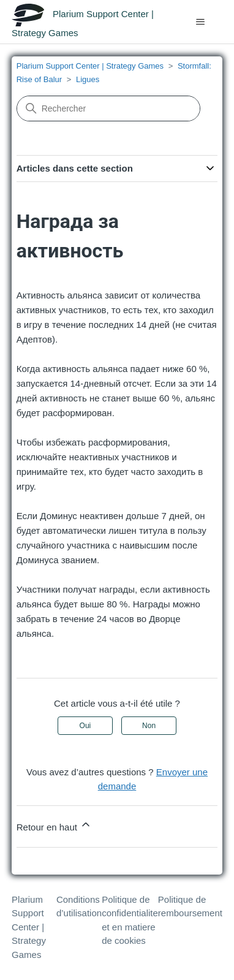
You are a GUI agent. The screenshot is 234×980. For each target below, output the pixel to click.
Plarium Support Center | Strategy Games (90, 66)
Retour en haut (54, 825)
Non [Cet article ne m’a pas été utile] (149, 726)
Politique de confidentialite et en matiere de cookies (130, 920)
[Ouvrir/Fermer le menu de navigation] (201, 22)
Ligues (88, 79)
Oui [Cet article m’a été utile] (85, 726)
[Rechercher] (108, 108)
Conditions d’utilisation (79, 906)
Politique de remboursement (190, 906)
